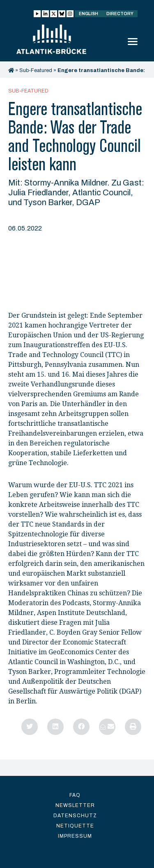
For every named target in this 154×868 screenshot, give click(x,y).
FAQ (75, 795)
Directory (120, 14)
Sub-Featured (36, 70)
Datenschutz (75, 816)
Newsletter (75, 805)
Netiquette (75, 826)
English (88, 14)
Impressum (75, 836)
